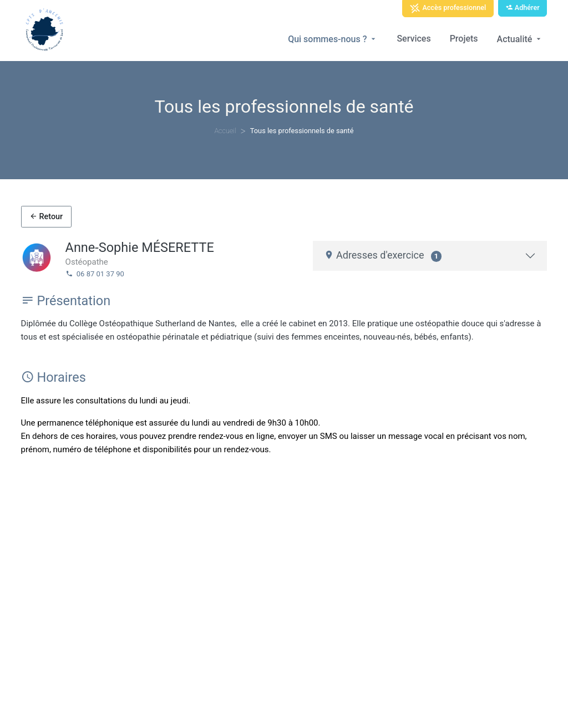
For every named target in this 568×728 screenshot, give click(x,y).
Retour (46, 217)
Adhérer (523, 7)
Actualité (520, 39)
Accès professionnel (448, 8)
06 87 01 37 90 (95, 274)
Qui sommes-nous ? (333, 39)
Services (414, 39)
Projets (464, 39)
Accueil (225, 131)
